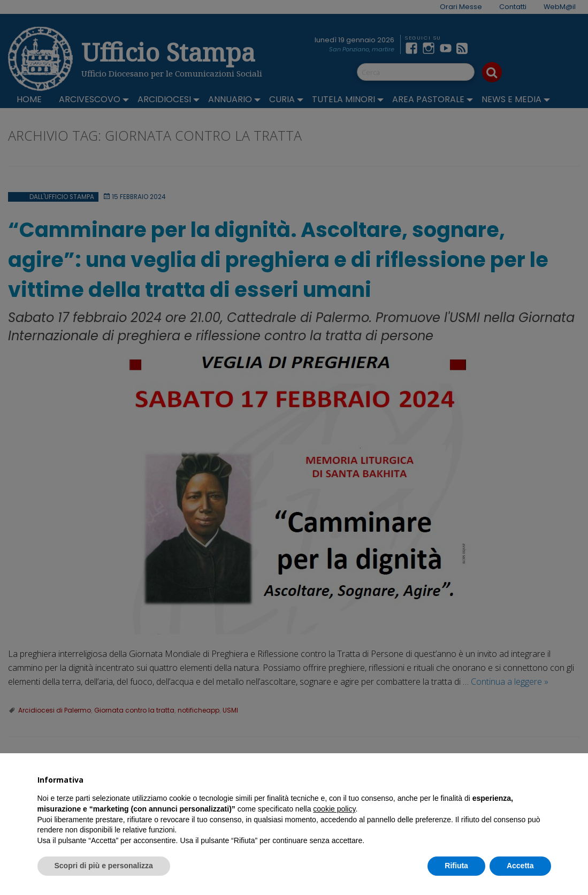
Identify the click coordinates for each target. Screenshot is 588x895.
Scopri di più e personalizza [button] (104, 866)
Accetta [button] (520, 866)
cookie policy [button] (334, 809)
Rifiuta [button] (456, 866)
